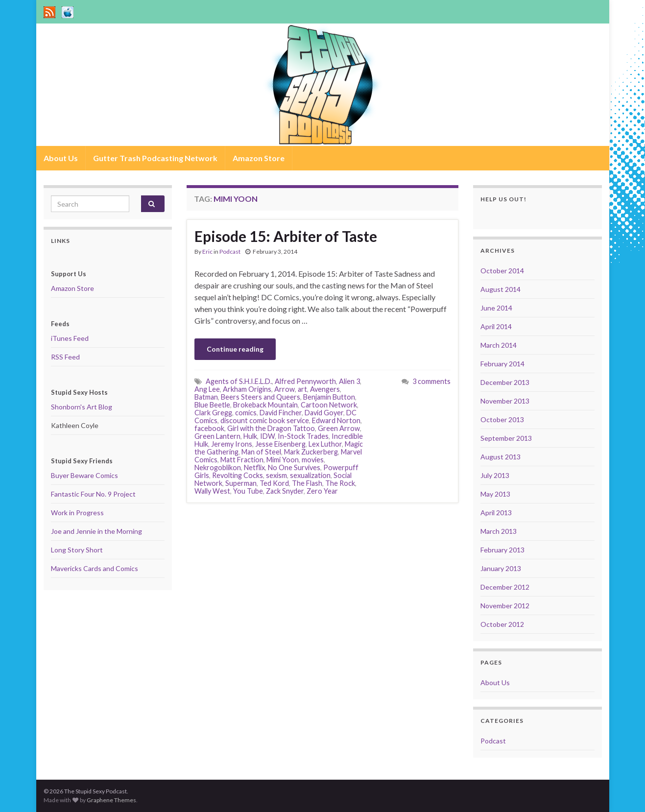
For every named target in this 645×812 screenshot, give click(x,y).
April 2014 (496, 326)
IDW (267, 436)
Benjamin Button (329, 397)
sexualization (310, 475)
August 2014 (501, 289)
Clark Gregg (213, 413)
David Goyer (324, 413)
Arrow (285, 389)
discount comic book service (265, 420)
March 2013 (499, 531)
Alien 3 (349, 381)
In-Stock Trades (303, 436)
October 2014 (502, 271)
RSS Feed (65, 357)
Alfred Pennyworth (305, 381)
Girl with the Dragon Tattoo (271, 428)
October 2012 (502, 624)
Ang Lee (207, 389)
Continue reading (235, 349)
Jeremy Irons (232, 444)
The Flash (307, 483)
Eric (207, 251)
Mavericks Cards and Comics (95, 568)
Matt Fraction (242, 460)
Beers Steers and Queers (261, 397)
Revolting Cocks (238, 475)
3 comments (431, 381)
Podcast (230, 251)
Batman (206, 397)
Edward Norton (336, 420)
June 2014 (496, 308)
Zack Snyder (285, 491)
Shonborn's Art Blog (82, 407)
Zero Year (322, 491)
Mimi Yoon (283, 460)
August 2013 (501, 457)
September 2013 (506, 438)
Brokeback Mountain (265, 405)
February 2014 (502, 364)
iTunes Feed (70, 338)
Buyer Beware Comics (84, 475)
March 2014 (499, 345)
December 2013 (505, 382)
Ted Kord (274, 483)
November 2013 (505, 401)
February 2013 (502, 550)
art (302, 389)
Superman (241, 483)
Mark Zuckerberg (311, 452)
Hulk (250, 436)
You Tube (248, 491)
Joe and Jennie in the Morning (96, 531)
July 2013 (495, 475)
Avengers (325, 389)
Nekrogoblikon (218, 467)
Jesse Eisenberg (280, 444)
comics (246, 413)
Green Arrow (339, 428)
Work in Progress (77, 513)
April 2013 (496, 513)
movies (313, 460)
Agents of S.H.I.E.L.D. (239, 381)
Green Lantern (217, 436)
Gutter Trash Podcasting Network (155, 158)
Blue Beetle (212, 405)
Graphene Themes (111, 800)
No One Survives (294, 467)
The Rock (340, 483)
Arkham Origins (247, 389)
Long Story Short (77, 550)
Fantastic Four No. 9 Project (93, 494)
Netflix (254, 467)
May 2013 (495, 494)
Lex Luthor (325, 444)
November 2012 (505, 606)
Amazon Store (259, 158)
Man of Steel (261, 452)
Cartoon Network (329, 405)
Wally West (212, 491)
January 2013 (501, 568)
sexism (276, 475)
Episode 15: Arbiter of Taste (286, 236)
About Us (61, 158)
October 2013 (502, 419)
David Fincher (281, 413)
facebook (209, 428)
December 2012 (505, 587)
